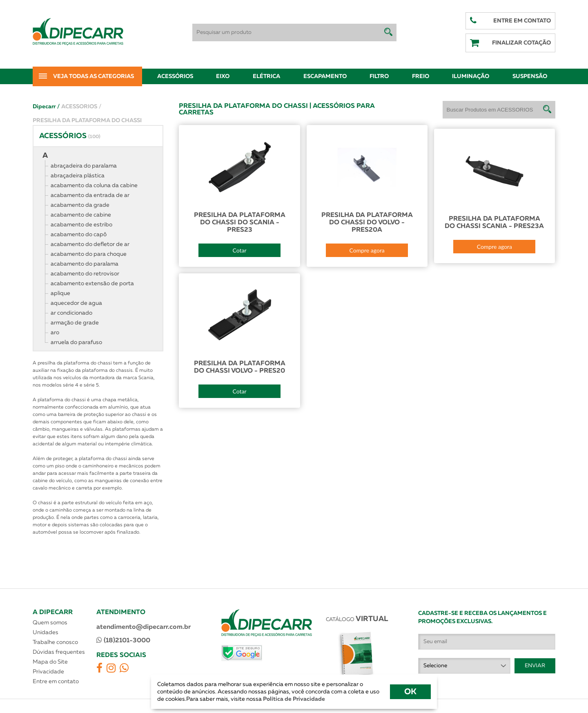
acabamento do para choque (89, 254)
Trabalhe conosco (55, 642)
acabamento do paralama (85, 264)
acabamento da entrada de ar (90, 195)
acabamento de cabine (81, 215)
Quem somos (50, 623)
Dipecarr (46, 107)
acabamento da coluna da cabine (94, 186)
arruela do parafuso (76, 342)
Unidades (46, 633)
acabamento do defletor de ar (90, 244)
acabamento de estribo (81, 225)
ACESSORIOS (81, 107)
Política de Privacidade (293, 699)
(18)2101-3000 (123, 640)
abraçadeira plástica (78, 176)
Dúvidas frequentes (59, 652)
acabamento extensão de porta (92, 284)
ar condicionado (71, 313)
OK (410, 692)
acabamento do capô (79, 235)
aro (55, 333)
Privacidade (48, 672)
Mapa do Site (50, 662)
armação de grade (75, 323)
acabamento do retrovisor (85, 274)
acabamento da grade (80, 205)
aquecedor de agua (76, 303)
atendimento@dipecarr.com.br (144, 627)
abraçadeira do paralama (84, 166)
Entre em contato (56, 682)
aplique (60, 293)
